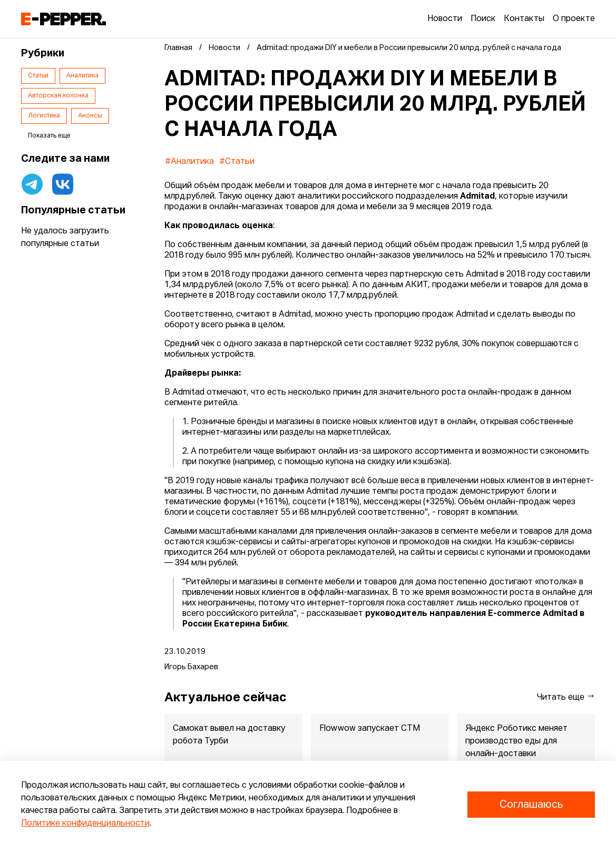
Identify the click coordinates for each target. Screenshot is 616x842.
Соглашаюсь (531, 805)
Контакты (524, 19)
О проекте (574, 19)
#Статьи (237, 162)
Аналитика (82, 76)
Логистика (44, 116)
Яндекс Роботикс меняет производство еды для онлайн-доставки (517, 741)
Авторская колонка (58, 96)
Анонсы (90, 116)
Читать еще (566, 697)
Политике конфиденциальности (85, 824)
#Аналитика (189, 162)
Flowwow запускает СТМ (370, 729)
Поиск (483, 19)
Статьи (38, 76)
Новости (445, 19)
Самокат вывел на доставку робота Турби (229, 735)
